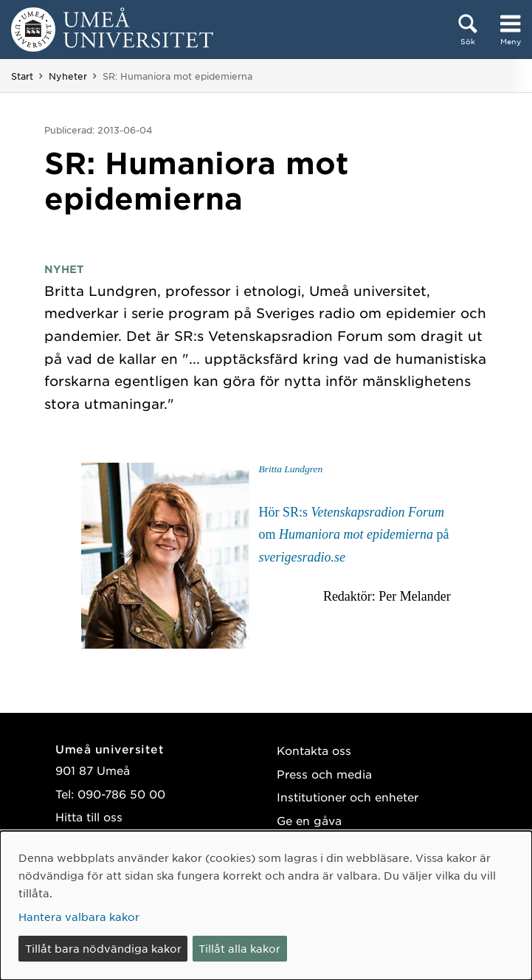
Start (22, 76)
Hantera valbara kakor (79, 917)
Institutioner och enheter (348, 797)
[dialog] (266, 905)
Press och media (324, 774)
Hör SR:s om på (353, 535)
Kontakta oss (314, 750)
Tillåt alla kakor (239, 948)
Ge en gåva (309, 820)
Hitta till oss (89, 817)
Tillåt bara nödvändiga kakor (103, 948)
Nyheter (68, 76)
